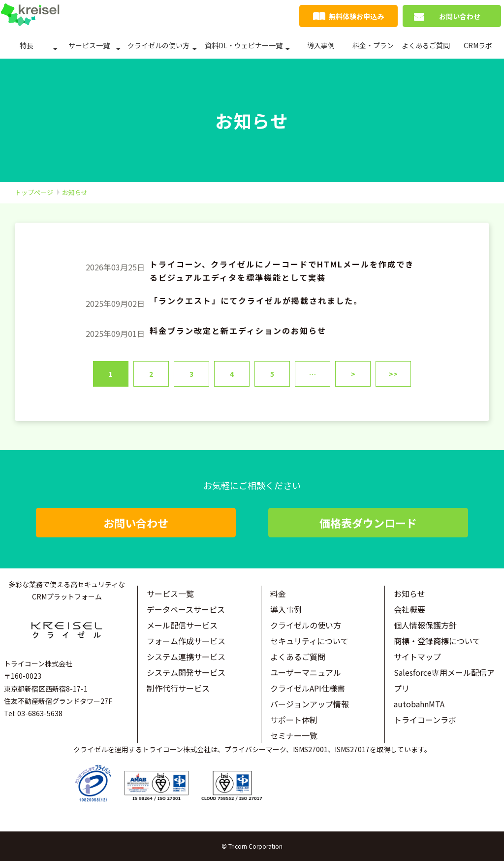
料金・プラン (373, 45)
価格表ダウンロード (368, 523)
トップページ (34, 192)
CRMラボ (478, 45)
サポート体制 (294, 720)
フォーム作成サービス (186, 641)
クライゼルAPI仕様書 (308, 688)
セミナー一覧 (294, 735)
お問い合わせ (460, 16)
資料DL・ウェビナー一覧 (244, 45)
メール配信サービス (182, 625)
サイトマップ (417, 657)
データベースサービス (186, 609)
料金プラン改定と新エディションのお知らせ (238, 331)
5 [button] (272, 374)
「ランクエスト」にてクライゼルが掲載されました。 (256, 300)
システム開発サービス (186, 672)
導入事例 (321, 45)
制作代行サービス (178, 688)
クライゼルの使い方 (158, 45)
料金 (278, 594)
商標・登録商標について (437, 641)
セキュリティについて (309, 641)
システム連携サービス (186, 657)
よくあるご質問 (426, 45)
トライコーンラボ (425, 720)
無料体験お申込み (356, 16)
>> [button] (393, 374)
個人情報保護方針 (425, 625)
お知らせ (409, 594)
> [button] (353, 374)
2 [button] (151, 374)
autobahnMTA (419, 704)
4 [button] (232, 374)
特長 (27, 45)
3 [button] (191, 374)
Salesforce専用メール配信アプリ (444, 680)
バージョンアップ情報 (310, 704)
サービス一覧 (89, 45)
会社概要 (409, 609)
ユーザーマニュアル (306, 672)
